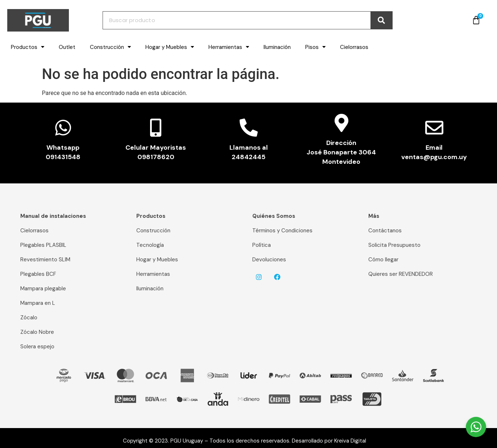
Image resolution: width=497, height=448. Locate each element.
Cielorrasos (354, 47)
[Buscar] (381, 20)
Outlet (67, 47)
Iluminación (277, 47)
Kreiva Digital (353, 441)
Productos (28, 47)
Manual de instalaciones (53, 216)
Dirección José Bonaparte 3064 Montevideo (341, 152)
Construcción (110, 47)
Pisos (315, 47)
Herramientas (229, 47)
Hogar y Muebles (170, 47)
